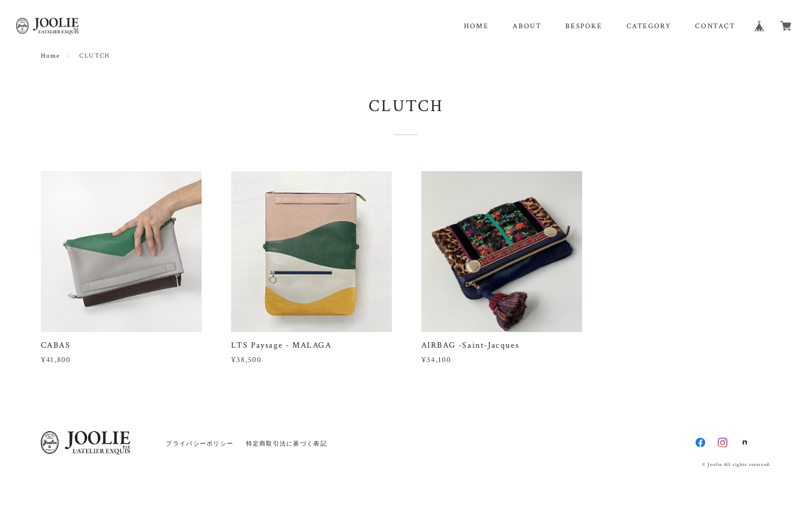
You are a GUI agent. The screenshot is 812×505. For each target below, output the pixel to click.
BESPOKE (584, 26)
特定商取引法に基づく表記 (287, 443)
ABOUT (527, 26)
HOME (476, 26)
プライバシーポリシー (200, 443)
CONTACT (715, 26)
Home (51, 56)
